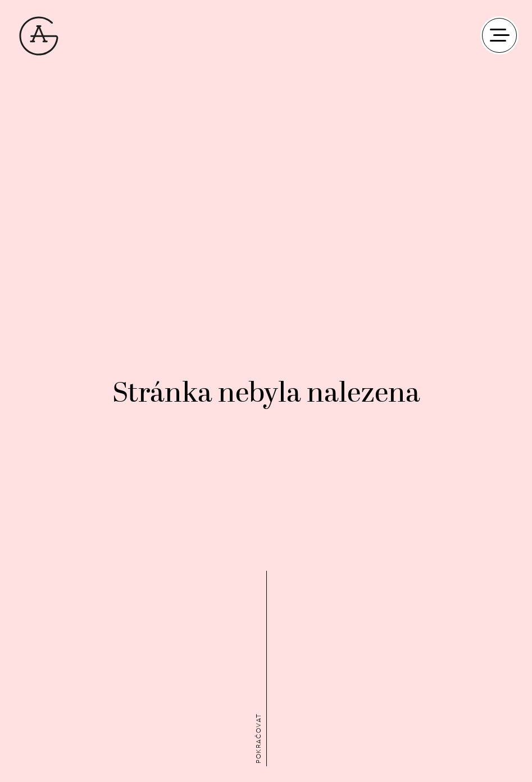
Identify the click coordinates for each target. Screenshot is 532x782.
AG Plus (39, 36)
